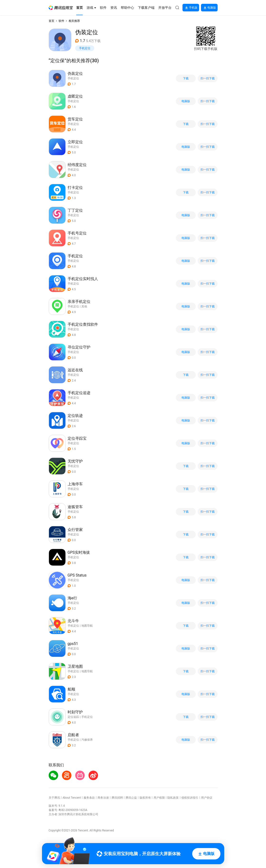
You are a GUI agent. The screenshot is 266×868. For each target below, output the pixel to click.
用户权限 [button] (159, 798)
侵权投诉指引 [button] (190, 798)
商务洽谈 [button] (103, 798)
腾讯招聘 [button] (117, 798)
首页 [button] (51, 21)
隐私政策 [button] (173, 798)
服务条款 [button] (89, 798)
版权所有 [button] (145, 798)
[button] (61, 8)
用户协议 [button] (207, 798)
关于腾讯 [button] (54, 798)
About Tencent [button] (72, 798)
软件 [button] (61, 21)
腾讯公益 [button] (131, 798)
